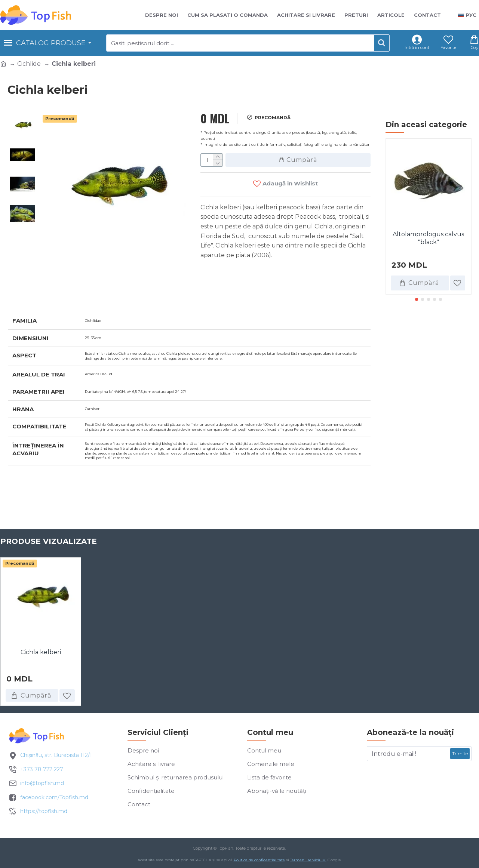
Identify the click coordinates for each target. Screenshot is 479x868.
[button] (417, 299)
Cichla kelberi (41, 653)
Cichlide (29, 64)
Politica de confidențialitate (259, 862)
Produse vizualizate (49, 542)
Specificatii (34, 288)
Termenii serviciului (308, 862)
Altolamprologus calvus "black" (428, 238)
